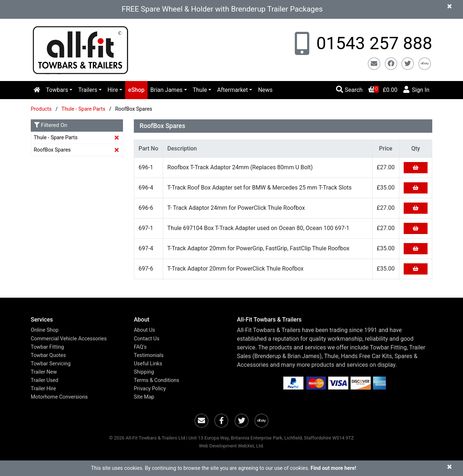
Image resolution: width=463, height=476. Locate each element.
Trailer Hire (43, 389)
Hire (113, 90)
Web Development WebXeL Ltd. (231, 446)
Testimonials (149, 355)
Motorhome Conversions (59, 397)
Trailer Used (44, 380)
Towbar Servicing (51, 364)
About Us (145, 330)
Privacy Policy (150, 389)
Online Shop (45, 330)
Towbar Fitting (47, 347)
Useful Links (148, 364)
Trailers (88, 90)
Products (41, 109)
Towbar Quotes (48, 355)
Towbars (57, 90)
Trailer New (44, 372)
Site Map (144, 397)
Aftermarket (232, 90)
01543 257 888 (372, 43)
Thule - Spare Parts (84, 109)
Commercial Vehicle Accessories (69, 339)
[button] (77, 320)
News (265, 90)
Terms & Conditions (156, 380)
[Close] (449, 6)
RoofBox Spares (52, 150)
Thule (200, 90)
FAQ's (140, 347)
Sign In (416, 90)
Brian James (167, 90)
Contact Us (147, 339)
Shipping (144, 372)
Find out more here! (334, 468)
